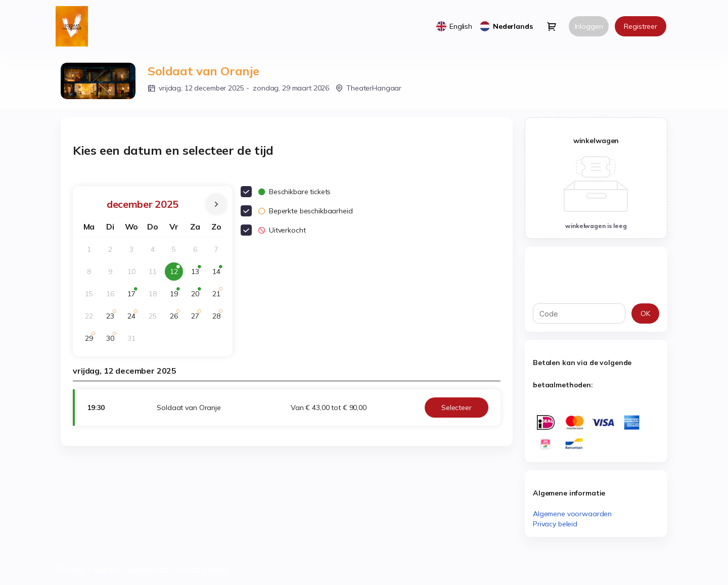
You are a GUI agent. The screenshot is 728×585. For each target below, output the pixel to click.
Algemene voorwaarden (572, 514)
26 (176, 318)
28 (219, 318)
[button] (457, 408)
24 (134, 318)
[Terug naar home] (76, 26)
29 (92, 341)
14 (219, 274)
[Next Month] (216, 204)
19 (176, 296)
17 (134, 296)
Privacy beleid (555, 524)
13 (198, 274)
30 (113, 341)
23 (113, 318)
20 (198, 296)
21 (219, 296)
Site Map (70, 569)
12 (176, 274)
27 (198, 318)
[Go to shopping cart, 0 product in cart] (552, 26)
